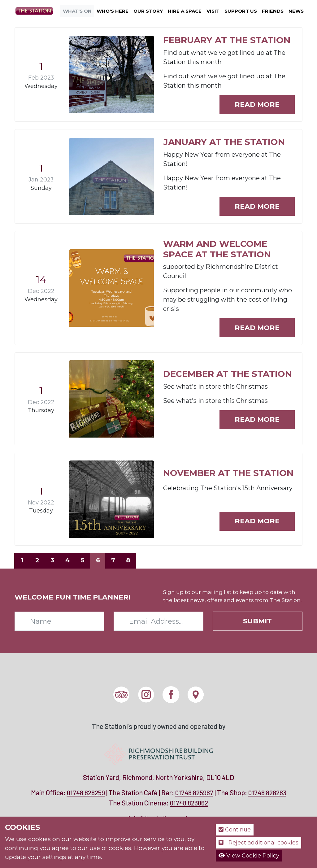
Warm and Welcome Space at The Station (217, 249)
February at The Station (227, 40)
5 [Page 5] (83, 560)
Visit (213, 11)
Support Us (241, 11)
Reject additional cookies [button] (258, 843)
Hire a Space (185, 11)
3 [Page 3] (52, 560)
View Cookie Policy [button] (249, 856)
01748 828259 (86, 793)
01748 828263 (267, 793)
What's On (77, 11)
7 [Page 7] (113, 560)
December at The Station (228, 374)
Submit (257, 621)
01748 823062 (189, 803)
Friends (273, 11)
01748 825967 (194, 793)
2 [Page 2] (37, 560)
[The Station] (37, 11)
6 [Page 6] (98, 560)
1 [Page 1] (22, 560)
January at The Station (224, 142)
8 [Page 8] (128, 560)
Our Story (148, 11)
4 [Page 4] (67, 560)
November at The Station (228, 473)
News (296, 11)
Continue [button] (235, 830)
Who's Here (113, 11)
